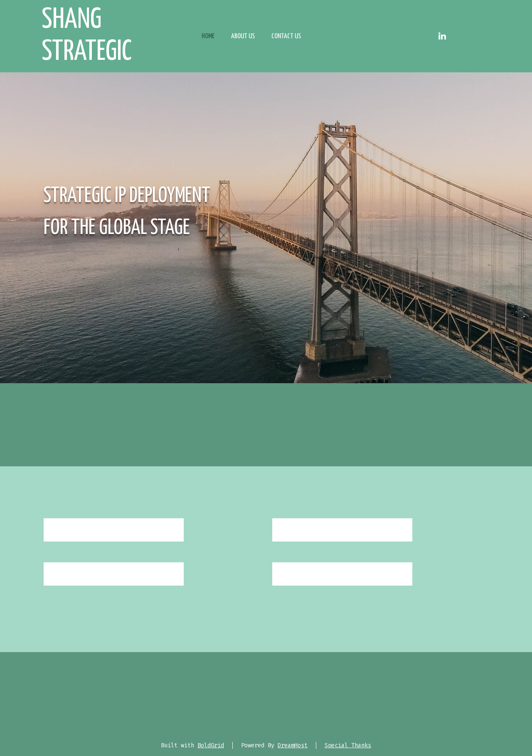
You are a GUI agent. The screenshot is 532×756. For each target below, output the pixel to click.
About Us (243, 36)
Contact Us (286, 36)
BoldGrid (211, 745)
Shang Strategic (87, 36)
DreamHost (293, 745)
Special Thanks (348, 745)
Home (208, 36)
